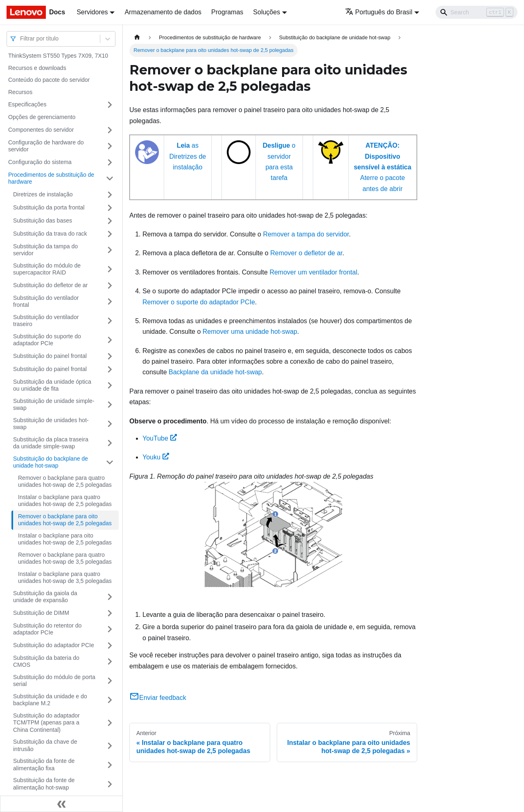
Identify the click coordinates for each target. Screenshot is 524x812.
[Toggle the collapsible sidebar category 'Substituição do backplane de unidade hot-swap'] (110, 462)
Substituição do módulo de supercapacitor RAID (47, 269)
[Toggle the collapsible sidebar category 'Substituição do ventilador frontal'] (110, 302)
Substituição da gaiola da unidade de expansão (45, 597)
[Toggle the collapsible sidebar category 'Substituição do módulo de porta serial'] (110, 681)
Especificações (27, 104)
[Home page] (137, 37)
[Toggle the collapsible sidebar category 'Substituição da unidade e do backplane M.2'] (110, 700)
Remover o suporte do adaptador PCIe (199, 302)
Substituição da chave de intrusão (45, 745)
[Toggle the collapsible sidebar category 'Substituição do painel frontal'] (110, 356)
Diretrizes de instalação (43, 194)
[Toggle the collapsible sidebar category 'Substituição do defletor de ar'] (110, 286)
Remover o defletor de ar (306, 253)
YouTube (160, 438)
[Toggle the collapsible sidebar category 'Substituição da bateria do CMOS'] (110, 662)
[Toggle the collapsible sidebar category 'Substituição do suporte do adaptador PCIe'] (110, 340)
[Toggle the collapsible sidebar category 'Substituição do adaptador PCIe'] (110, 646)
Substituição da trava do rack (50, 234)
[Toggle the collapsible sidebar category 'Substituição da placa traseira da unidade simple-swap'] (110, 443)
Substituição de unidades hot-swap (51, 424)
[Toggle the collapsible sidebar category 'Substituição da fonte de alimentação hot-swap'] (110, 784)
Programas (227, 12)
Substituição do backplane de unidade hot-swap (51, 462)
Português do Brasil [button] (379, 12)
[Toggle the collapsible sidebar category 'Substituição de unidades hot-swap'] (110, 424)
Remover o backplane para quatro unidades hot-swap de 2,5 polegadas (65, 481)
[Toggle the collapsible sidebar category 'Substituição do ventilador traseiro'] (110, 321)
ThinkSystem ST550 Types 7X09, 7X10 (58, 56)
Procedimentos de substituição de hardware (51, 178)
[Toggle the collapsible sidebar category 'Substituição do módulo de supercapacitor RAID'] (110, 269)
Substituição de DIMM (41, 613)
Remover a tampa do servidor (306, 234)
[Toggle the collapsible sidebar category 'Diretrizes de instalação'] (110, 195)
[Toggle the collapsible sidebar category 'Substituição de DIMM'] (110, 613)
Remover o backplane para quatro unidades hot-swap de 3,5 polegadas (65, 558)
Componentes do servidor (41, 130)
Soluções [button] (267, 12)
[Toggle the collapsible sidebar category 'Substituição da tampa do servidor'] (110, 250)
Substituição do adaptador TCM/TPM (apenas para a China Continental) (46, 723)
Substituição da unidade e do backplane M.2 (50, 700)
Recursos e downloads (37, 68)
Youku (156, 457)
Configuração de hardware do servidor (46, 146)
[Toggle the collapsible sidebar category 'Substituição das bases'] (110, 221)
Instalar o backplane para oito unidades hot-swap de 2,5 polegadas (65, 539)
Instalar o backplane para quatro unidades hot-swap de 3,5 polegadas (65, 578)
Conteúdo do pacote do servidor (49, 80)
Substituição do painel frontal (50, 356)
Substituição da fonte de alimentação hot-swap (44, 784)
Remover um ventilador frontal (313, 272)
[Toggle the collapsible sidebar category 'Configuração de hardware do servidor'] (110, 146)
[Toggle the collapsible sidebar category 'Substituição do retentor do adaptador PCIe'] (110, 629)
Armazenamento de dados (163, 12)
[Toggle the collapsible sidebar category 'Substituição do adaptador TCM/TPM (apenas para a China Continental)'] (110, 723)
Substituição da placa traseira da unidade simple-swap (51, 443)
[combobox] (21, 39)
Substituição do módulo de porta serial (54, 681)
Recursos (20, 92)
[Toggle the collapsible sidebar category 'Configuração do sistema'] (110, 162)
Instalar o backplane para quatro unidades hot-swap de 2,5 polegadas (65, 501)
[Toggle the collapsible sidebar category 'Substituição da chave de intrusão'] (110, 746)
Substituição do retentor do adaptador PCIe (47, 629)
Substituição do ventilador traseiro (46, 321)
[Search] (477, 12)
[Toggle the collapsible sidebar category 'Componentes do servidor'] (110, 130)
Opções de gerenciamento (42, 117)
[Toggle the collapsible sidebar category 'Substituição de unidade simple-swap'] (110, 405)
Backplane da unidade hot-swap (215, 372)
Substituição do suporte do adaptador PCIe (47, 340)
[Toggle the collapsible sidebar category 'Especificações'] (110, 105)
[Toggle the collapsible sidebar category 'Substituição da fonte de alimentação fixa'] (110, 765)
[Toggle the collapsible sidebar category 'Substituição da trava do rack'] (110, 234)
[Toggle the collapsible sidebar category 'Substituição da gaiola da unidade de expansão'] (110, 597)
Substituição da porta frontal (49, 207)
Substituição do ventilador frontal (46, 301)
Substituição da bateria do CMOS (46, 661)
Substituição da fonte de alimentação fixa (44, 765)
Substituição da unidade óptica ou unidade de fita (52, 385)
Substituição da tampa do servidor (45, 250)
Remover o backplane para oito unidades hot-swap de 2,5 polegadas (65, 520)
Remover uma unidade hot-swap (250, 332)
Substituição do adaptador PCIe (54, 645)
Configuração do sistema (40, 162)
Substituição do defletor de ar (50, 285)
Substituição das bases (43, 220)
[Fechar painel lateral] (61, 804)
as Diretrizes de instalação (187, 156)
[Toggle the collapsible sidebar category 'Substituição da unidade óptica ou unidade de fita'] (110, 386)
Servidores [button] (92, 12)
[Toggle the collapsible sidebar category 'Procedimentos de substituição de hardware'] (110, 179)
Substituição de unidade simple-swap (54, 405)
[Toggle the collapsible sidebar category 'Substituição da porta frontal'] (110, 208)
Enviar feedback (158, 698)
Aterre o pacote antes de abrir (383, 167)
